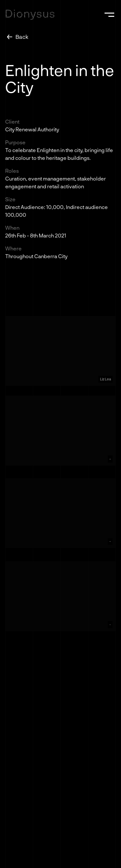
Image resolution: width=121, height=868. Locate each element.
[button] (109, 15)
